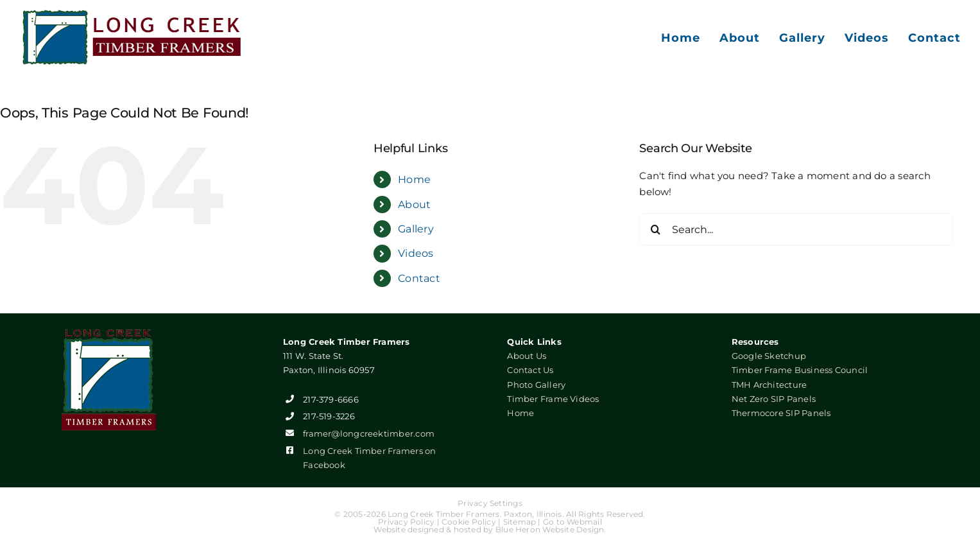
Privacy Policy (406, 522)
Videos (416, 253)
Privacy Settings (490, 503)
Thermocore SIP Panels (781, 413)
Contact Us (530, 370)
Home (414, 179)
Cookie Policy (469, 522)
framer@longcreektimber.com (369, 433)
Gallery (416, 229)
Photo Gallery (536, 385)
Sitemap (520, 522)
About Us (527, 356)
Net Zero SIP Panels (774, 399)
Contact (419, 278)
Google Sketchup (769, 356)
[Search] (655, 229)
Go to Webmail (572, 522)
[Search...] (796, 229)
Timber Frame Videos (553, 399)
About (414, 205)
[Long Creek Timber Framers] (132, 14)
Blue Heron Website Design (550, 529)
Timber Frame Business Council (800, 370)
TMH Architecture (769, 385)
